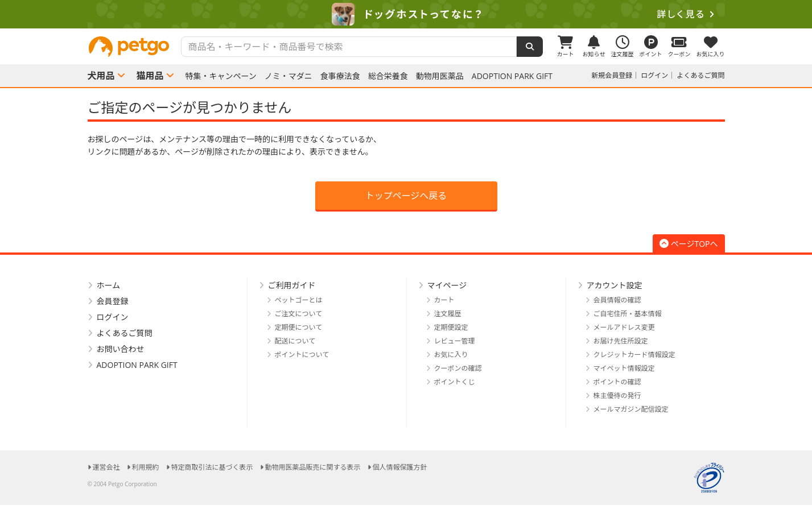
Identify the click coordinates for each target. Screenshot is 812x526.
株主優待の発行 (617, 395)
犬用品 (101, 76)
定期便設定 (451, 327)
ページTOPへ (689, 244)
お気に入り (451, 355)
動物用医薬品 (440, 76)
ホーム (109, 285)
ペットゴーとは (299, 300)
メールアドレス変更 (624, 327)
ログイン (654, 75)
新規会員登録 (612, 75)
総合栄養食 (388, 76)
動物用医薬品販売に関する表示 (313, 467)
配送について (295, 341)
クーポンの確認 (458, 368)
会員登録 (113, 301)
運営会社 (106, 467)
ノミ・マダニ (288, 76)
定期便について (299, 327)
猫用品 (150, 76)
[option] (406, 14)
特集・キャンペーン (221, 76)
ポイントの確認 (617, 382)
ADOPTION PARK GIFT (512, 76)
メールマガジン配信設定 (631, 409)
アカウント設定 (615, 285)
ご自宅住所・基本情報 (628, 314)
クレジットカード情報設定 (634, 355)
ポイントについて (302, 355)
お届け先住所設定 (621, 341)
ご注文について (299, 314)
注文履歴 (448, 314)
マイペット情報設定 (624, 368)
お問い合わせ (121, 349)
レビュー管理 (455, 341)
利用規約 (146, 467)
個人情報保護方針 (400, 467)
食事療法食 (340, 76)
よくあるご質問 (700, 75)
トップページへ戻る (406, 196)
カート (444, 300)
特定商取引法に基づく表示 (212, 467)
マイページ (447, 285)
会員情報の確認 (617, 300)
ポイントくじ (455, 382)
